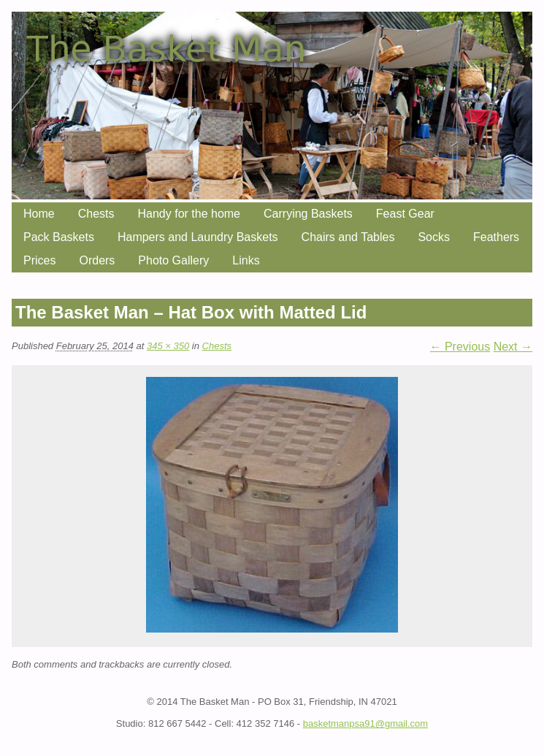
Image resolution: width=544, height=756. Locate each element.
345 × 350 (168, 346)
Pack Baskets (59, 237)
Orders (97, 260)
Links (246, 260)
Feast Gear (405, 214)
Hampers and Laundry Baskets (198, 237)
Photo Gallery (173, 260)
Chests (96, 214)
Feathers (496, 237)
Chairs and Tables (348, 237)
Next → (513, 347)
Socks (434, 237)
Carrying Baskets (308, 214)
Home (39, 214)
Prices (39, 260)
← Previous (460, 347)
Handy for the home (189, 214)
